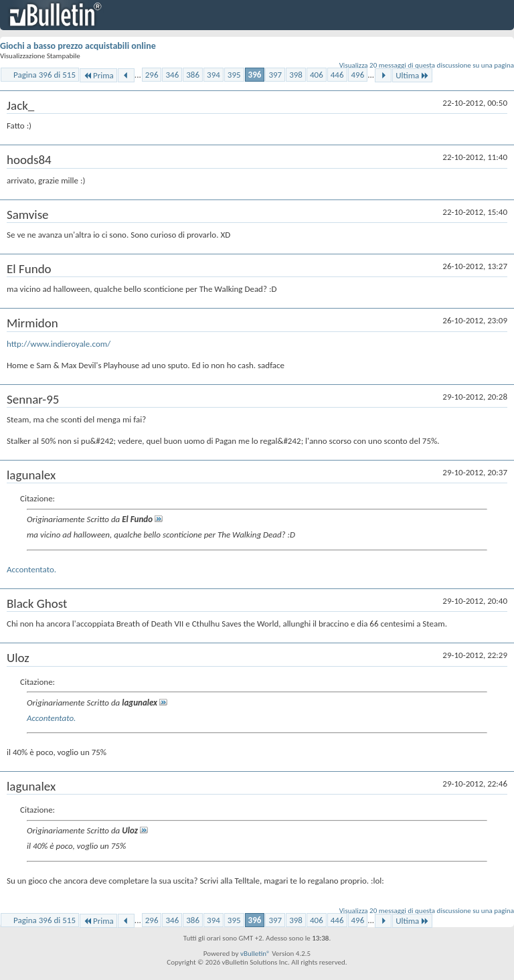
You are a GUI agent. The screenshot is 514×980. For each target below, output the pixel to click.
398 (296, 75)
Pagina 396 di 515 (45, 75)
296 (152, 75)
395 (234, 75)
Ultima (412, 75)
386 (193, 75)
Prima (98, 75)
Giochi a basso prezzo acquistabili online (78, 46)
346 (172, 75)
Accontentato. (31, 569)
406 (317, 75)
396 (255, 75)
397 (275, 75)
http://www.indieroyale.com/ (59, 344)
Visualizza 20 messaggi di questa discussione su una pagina (427, 65)
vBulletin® (255, 954)
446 (337, 75)
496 (358, 75)
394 (213, 75)
